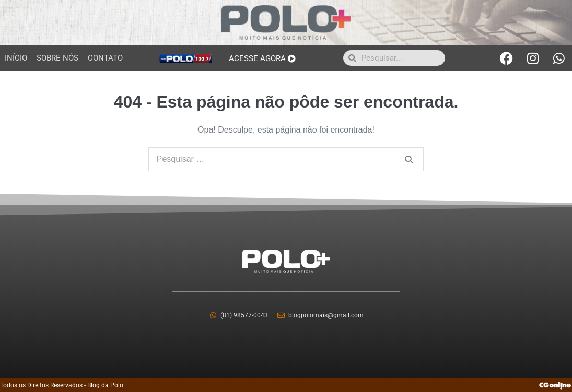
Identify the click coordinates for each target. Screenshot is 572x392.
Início (16, 58)
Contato (105, 58)
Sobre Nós (57, 58)
